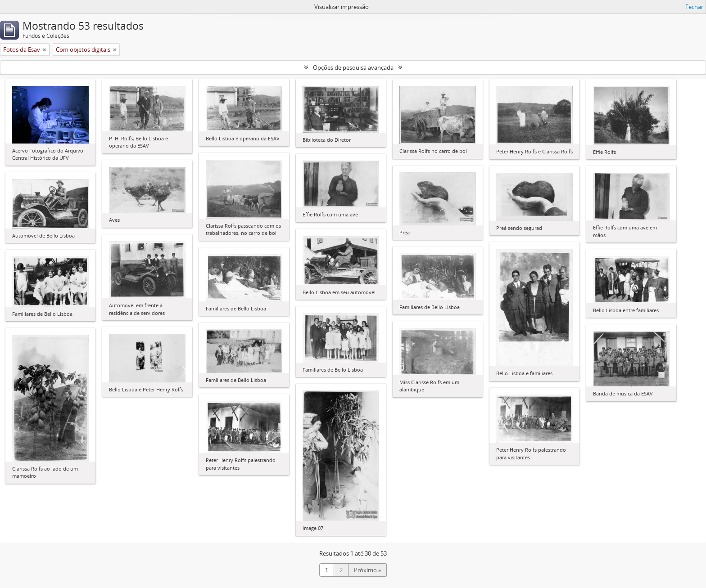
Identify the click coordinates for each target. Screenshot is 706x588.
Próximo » (367, 570)
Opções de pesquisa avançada (353, 67)
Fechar (694, 7)
